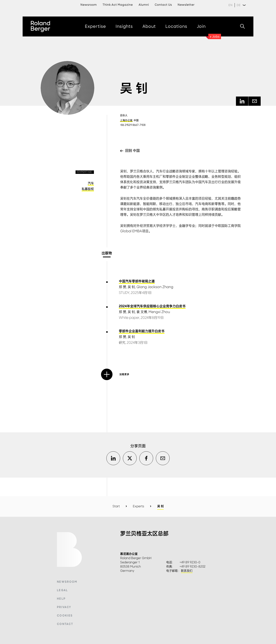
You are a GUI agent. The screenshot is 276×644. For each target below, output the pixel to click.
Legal (62, 590)
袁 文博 (142, 312)
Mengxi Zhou (159, 312)
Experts (138, 506)
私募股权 (88, 189)
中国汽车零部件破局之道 (137, 281)
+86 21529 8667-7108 (133, 125)
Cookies (65, 616)
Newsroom (67, 582)
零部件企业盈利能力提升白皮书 (142, 331)
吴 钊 (131, 287)
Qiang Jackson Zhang (155, 287)
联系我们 (187, 571)
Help (61, 599)
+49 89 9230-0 (190, 562)
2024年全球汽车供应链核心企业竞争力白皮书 (152, 306)
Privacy (64, 607)
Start (116, 506)
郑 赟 (122, 287)
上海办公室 (126, 120)
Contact (65, 624)
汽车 (91, 183)
